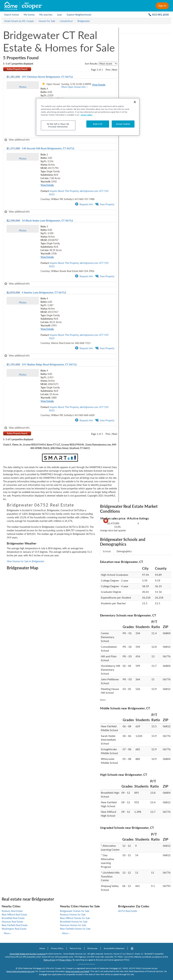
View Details (99, 85)
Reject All (98, 124)
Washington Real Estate (14, 929)
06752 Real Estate (128, 911)
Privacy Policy (57, 948)
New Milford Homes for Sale (75, 918)
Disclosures (92, 948)
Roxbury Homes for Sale (73, 915)
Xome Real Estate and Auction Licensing (28, 954)
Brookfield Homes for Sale (74, 922)
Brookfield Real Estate (13, 918)
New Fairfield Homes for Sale (75, 929)
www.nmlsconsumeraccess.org (20, 971)
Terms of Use (75, 948)
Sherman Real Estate (12, 922)
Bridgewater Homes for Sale (75, 911)
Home (42, 948)
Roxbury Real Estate (12, 911)
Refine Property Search (17, 69)
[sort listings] (108, 64)
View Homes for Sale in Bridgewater (26, 561)
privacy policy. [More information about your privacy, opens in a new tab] (87, 115)
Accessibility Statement (114, 948)
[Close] (135, 102)
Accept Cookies (123, 124)
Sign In (162, 5)
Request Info (84, 204)
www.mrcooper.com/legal (77, 971)
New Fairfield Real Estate (15, 925)
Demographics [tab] (124, 551)
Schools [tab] (107, 551)
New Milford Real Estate (14, 915)
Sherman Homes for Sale (73, 925)
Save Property (105, 204)
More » (103, 700)
